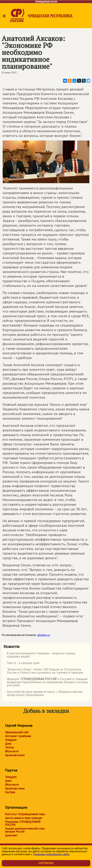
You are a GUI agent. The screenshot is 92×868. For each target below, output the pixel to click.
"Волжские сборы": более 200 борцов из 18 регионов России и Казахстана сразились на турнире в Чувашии (43, 671)
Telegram (11, 740)
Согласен (46, 863)
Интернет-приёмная (18, 736)
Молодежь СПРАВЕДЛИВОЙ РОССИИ (23, 823)
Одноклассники (15, 755)
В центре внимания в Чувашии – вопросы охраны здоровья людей (39, 655)
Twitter (10, 748)
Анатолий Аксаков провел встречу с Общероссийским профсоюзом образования (43, 693)
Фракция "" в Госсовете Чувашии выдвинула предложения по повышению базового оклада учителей (46, 682)
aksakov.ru (43, 635)
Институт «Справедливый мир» (25, 814)
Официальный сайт (17, 732)
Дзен (8, 744)
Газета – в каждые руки (21, 663)
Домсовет (11, 835)
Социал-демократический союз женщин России (25, 830)
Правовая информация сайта (51, 854)
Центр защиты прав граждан (23, 818)
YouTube (10, 792)
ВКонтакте (12, 751)
